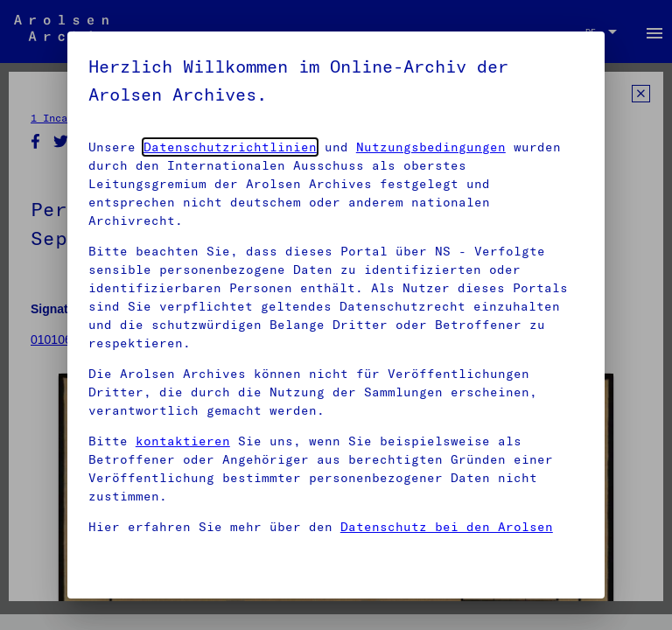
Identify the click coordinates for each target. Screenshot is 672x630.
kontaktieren (183, 441)
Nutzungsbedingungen (431, 147)
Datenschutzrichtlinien (230, 147)
